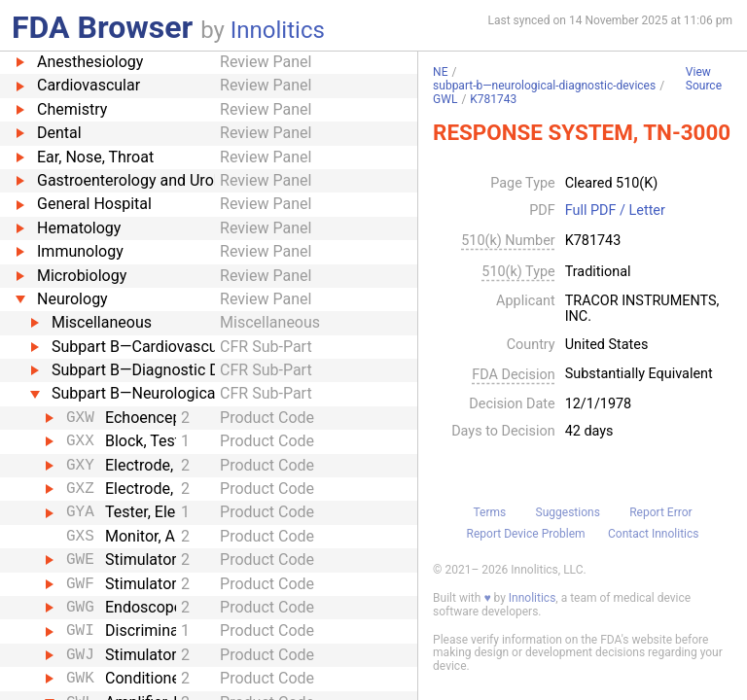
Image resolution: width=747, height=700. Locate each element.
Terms (489, 512)
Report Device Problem (526, 534)
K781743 (493, 99)
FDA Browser (102, 27)
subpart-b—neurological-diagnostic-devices (544, 86)
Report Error (660, 512)
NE (440, 72)
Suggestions (568, 512)
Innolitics (278, 30)
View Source (704, 79)
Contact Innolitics (653, 534)
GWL (445, 99)
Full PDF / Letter (615, 211)
